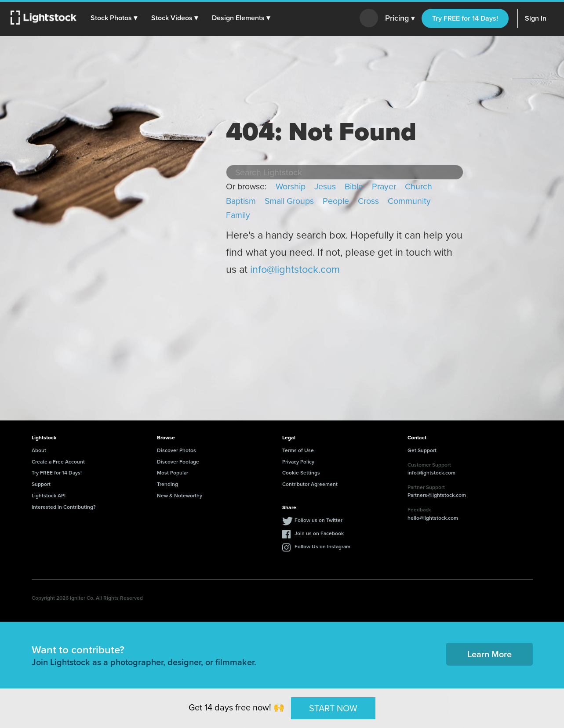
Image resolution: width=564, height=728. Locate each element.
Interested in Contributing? (64, 507)
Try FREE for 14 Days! (465, 18)
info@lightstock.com (295, 269)
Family (238, 215)
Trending (167, 484)
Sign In (536, 18)
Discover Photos (176, 450)
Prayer (384, 187)
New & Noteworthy (180, 495)
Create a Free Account (58, 462)
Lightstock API (49, 495)
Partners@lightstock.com (437, 495)
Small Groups (289, 201)
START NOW (333, 708)
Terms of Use (298, 450)
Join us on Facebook (319, 533)
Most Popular (173, 473)
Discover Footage (178, 462)
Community (409, 201)
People (336, 201)
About (39, 450)
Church (418, 187)
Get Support (422, 450)
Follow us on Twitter (318, 520)
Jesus (325, 187)
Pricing (400, 18)
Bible (354, 187)
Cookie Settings (301, 473)
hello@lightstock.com (433, 518)
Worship (291, 187)
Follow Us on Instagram (322, 546)
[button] (114, 18)
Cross (368, 201)
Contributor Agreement (310, 484)
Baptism (241, 201)
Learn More (489, 654)
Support (41, 484)
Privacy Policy (298, 462)
